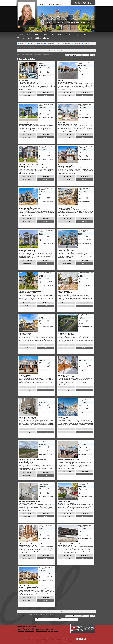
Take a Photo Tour (27, 92)
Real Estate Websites (30, 631)
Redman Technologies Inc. (41, 631)
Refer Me (68, 34)
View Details (45, 95)
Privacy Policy (51, 631)
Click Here (52, 630)
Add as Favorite (45, 92)
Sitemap (56, 631)
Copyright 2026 (21, 631)
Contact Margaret (27, 95)
